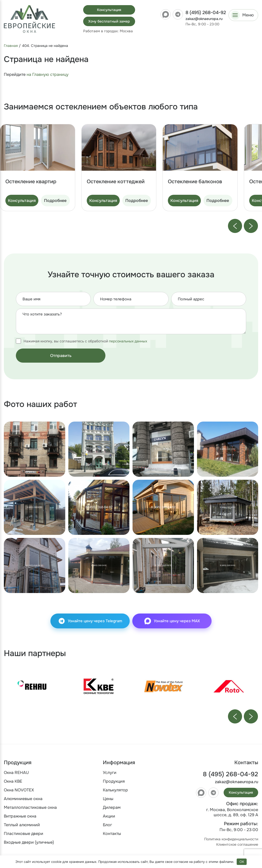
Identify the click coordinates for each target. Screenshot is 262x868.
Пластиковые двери (24, 834)
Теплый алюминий (22, 825)
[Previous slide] (235, 226)
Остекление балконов (195, 182)
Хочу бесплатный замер (109, 21)
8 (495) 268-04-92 (206, 13)
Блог (107, 825)
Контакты (112, 834)
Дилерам (112, 807)
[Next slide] (251, 226)
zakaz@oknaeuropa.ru (204, 19)
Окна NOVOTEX (19, 790)
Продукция (114, 781)
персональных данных (128, 341)
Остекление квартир (31, 182)
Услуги (110, 773)
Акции (109, 816)
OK (242, 862)
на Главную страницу (48, 74)
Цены (108, 799)
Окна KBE (13, 781)
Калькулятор (115, 790)
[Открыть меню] (243, 15)
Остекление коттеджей (116, 182)
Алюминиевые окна (23, 799)
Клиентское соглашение (237, 844)
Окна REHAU (16, 773)
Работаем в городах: (108, 31)
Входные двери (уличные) (29, 842)
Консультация (109, 10)
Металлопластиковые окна (30, 807)
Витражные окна (20, 816)
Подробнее (55, 201)
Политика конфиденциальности (231, 839)
